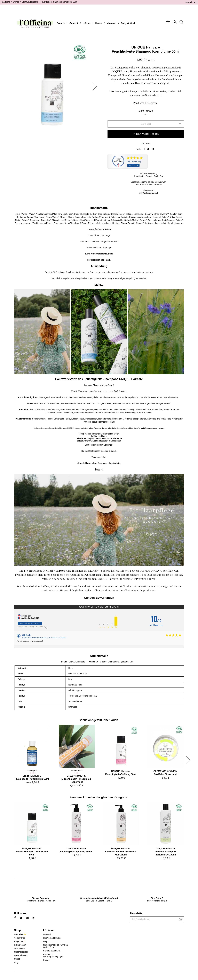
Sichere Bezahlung (52, 951)
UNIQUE (53, 272)
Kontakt (47, 960)
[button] (96, 86)
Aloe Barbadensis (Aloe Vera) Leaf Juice (54, 214)
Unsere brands (21, 955)
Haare (98, 23)
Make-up (111, 23)
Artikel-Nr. (94, 662)
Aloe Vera (23, 410)
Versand (47, 934)
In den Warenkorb (146, 134)
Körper (87, 23)
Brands (61, 23)
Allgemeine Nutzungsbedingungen (53, 955)
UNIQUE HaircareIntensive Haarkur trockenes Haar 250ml (121, 852)
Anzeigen (133, 165)
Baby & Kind (128, 23)
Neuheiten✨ (20, 934)
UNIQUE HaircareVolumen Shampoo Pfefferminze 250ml (165, 852)
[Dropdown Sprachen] (191, 2)
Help (45, 941)
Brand (64, 662)
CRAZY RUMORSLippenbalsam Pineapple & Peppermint (76, 779)
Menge (144, 124)
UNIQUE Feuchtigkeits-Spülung (121, 278)
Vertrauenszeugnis (30, 623)
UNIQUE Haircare (146, 47)
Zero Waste (19, 948)
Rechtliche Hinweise (52, 938)
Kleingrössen (20, 945)
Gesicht (74, 23)
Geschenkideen (21, 952)
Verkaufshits (20, 938)
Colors (17, 959)
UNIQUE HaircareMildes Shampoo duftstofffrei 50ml (32, 852)
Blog (16, 962)
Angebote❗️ (20, 941)
